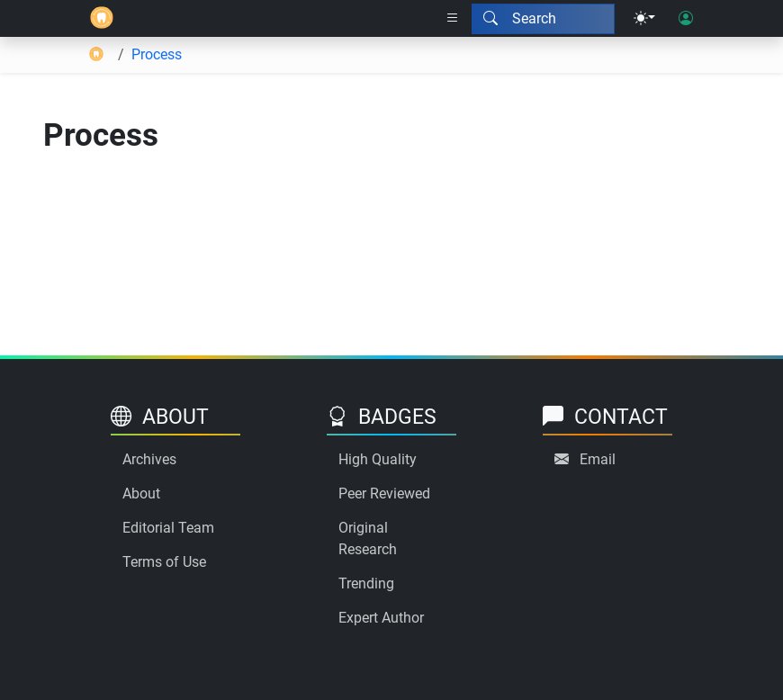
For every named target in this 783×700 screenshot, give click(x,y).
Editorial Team (168, 528)
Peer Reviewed (384, 494)
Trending (366, 583)
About (141, 494)
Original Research (368, 538)
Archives (149, 459)
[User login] (686, 19)
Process (157, 54)
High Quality (378, 459)
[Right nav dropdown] (453, 19)
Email (598, 459)
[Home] (102, 18)
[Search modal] (543, 19)
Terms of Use (164, 562)
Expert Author (381, 618)
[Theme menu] (644, 19)
